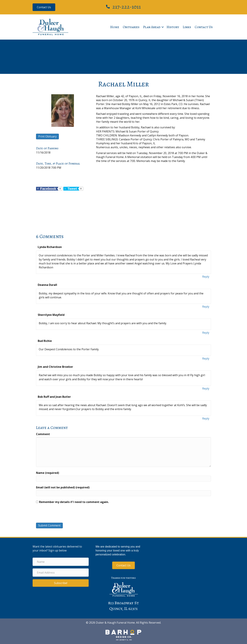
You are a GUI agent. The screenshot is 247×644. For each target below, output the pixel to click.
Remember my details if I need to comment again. (74, 502)
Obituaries (131, 27)
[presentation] (59, 514)
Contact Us (204, 27)
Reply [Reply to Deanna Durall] (206, 307)
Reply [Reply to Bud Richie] (206, 359)
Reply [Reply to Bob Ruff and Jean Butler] (206, 418)
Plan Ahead (152, 27)
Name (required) (48, 473)
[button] (163, 27)
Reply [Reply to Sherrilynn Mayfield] (206, 333)
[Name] (61, 562)
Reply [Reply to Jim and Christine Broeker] (206, 388)
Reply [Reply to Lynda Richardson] (206, 277)
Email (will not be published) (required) (63, 487)
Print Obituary (47, 136)
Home (115, 27)
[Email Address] (61, 573)
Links (187, 27)
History (173, 27)
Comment (43, 434)
